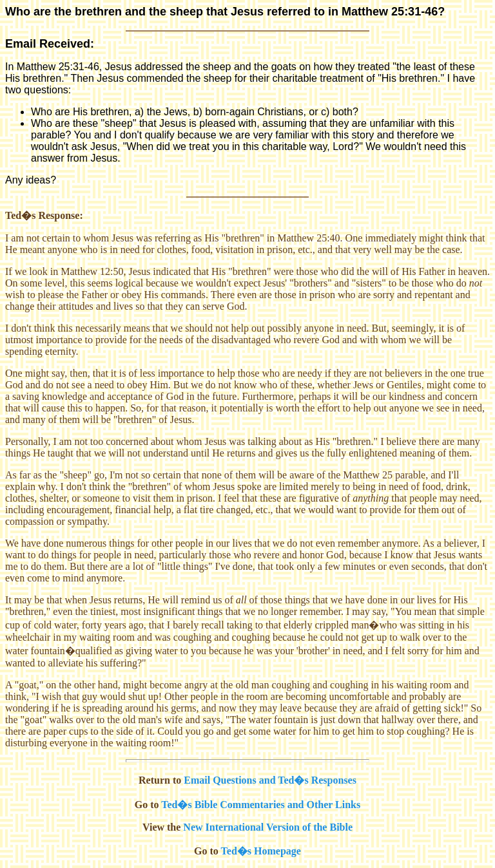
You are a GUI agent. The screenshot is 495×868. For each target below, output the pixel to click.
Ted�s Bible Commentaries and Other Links (261, 805)
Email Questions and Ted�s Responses (270, 780)
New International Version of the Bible (268, 827)
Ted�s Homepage (261, 851)
